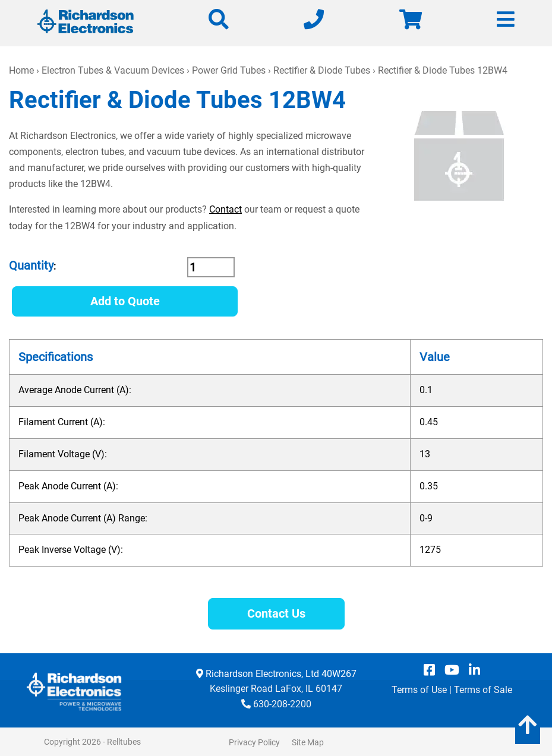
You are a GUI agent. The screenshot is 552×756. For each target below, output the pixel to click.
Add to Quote (125, 301)
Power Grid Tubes (229, 70)
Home (21, 70)
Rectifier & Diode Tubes (322, 70)
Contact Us (276, 613)
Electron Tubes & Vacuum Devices (113, 70)
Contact (225, 209)
